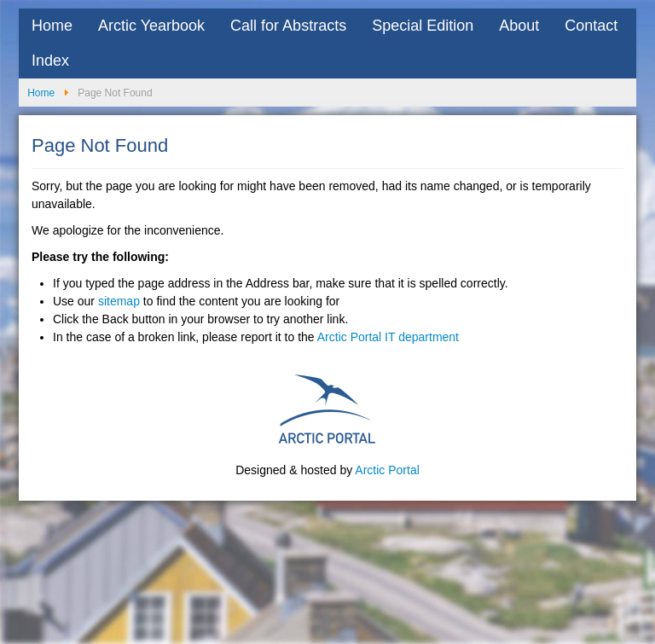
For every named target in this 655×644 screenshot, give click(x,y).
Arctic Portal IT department (388, 337)
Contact (591, 26)
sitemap (119, 301)
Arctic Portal (387, 470)
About (519, 26)
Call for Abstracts (288, 26)
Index (50, 61)
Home (52, 26)
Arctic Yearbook (151, 26)
